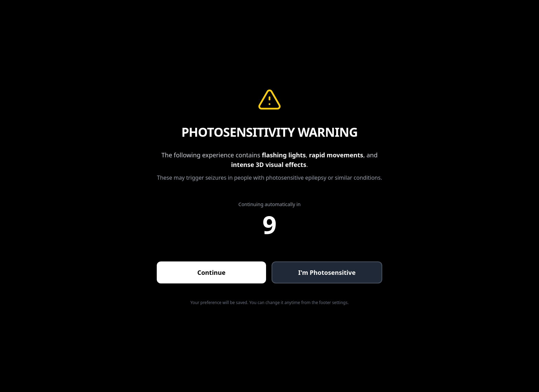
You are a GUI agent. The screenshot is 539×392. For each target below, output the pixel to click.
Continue (211, 272)
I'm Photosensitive (327, 272)
